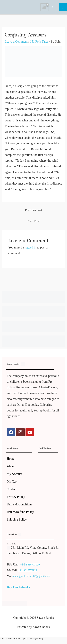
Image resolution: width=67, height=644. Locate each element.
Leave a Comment (16, 42)
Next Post (33, 221)
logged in (30, 247)
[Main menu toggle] (63, 7)
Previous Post (33, 210)
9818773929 (33, 565)
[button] (54, 7)
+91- (23, 564)
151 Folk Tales (39, 42)
